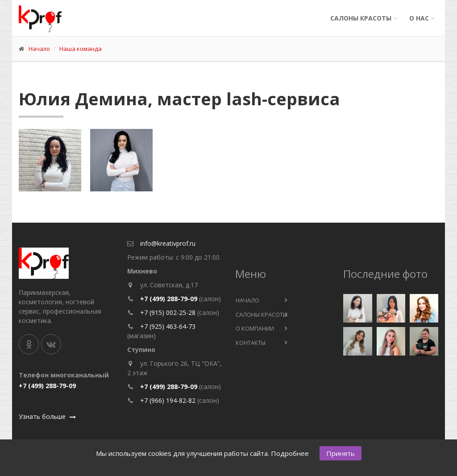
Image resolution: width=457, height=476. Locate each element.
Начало (39, 49)
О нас (419, 18)
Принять (341, 453)
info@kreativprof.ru (168, 243)
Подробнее (290, 453)
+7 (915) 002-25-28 (169, 313)
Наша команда (81, 49)
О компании (255, 328)
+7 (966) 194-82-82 (168, 400)
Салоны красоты (361, 18)
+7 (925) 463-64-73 (168, 326)
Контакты (251, 343)
